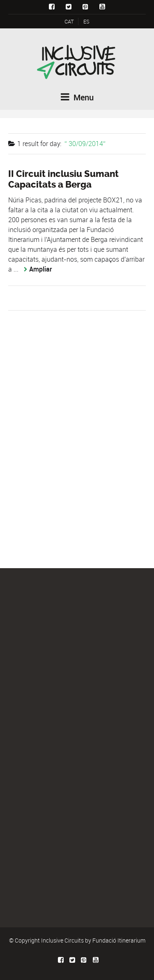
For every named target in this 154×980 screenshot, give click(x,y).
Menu (77, 97)
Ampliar (41, 269)
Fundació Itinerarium (119, 940)
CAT (69, 21)
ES (86, 21)
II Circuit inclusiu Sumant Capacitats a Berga (63, 179)
